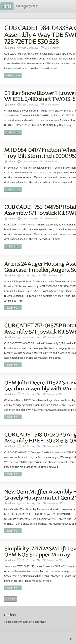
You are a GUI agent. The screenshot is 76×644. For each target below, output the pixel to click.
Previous (11, 599)
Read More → (13, 76)
